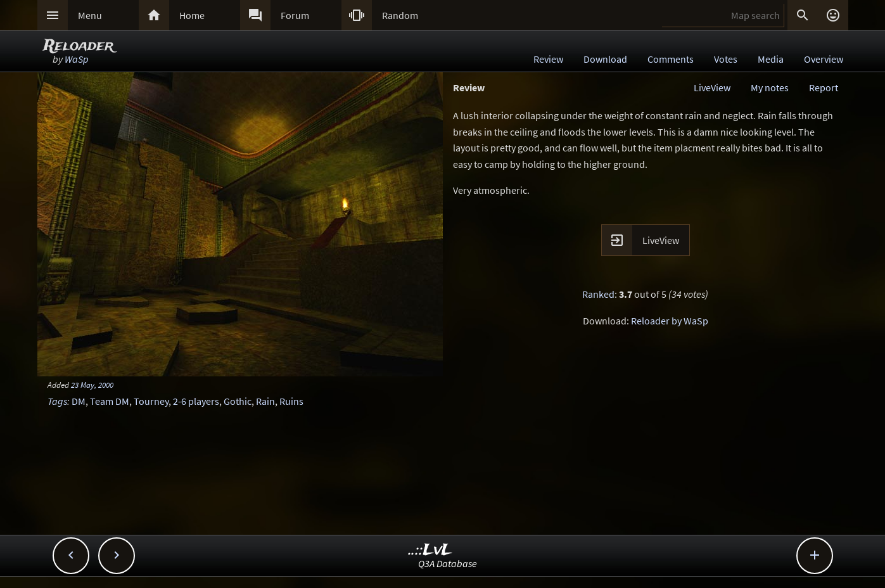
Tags (57, 401)
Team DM (110, 401)
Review (548, 59)
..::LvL (430, 550)
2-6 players (196, 401)
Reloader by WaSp (670, 321)
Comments (671, 59)
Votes (726, 59)
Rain (265, 401)
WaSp (77, 59)
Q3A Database (448, 563)
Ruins (291, 401)
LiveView (712, 87)
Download (605, 59)
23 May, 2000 (92, 385)
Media (771, 59)
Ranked (598, 294)
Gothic (238, 401)
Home (192, 15)
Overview (824, 59)
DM (79, 401)
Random (400, 15)
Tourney (151, 401)
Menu (90, 15)
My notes (770, 87)
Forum (295, 15)
